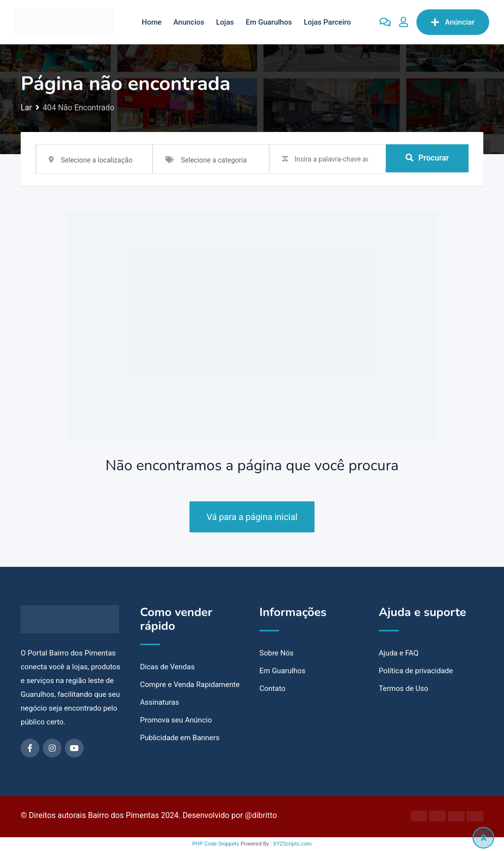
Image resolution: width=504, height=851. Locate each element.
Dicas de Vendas (168, 667)
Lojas (225, 22)
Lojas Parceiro (327, 22)
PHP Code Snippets (216, 844)
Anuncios (189, 22)
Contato (272, 688)
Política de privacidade (416, 671)
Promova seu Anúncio (176, 720)
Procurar (427, 159)
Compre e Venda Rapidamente (190, 685)
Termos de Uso (404, 688)
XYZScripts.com (293, 844)
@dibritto (261, 815)
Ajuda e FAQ (399, 653)
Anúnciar (453, 22)
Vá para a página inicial (252, 517)
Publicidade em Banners (180, 738)
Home (152, 22)
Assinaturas (160, 702)
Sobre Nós (277, 653)
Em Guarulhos (269, 22)
